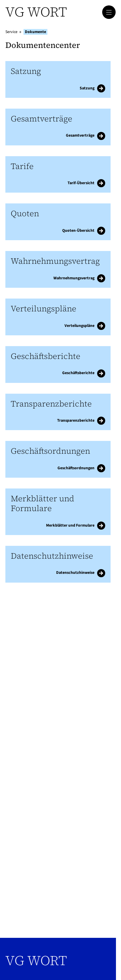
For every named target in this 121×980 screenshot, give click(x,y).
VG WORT (36, 960)
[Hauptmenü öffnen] (109, 12)
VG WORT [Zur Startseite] (36, 12)
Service (11, 32)
